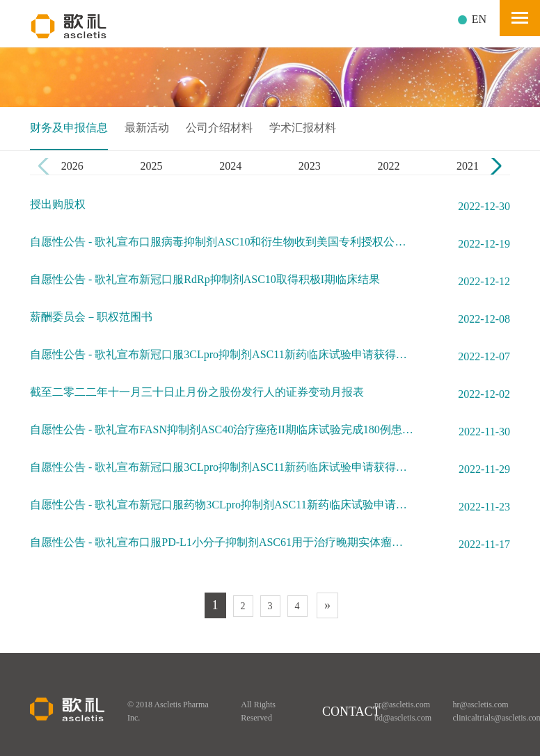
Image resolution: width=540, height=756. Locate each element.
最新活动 (147, 128)
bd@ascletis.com (403, 718)
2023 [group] (310, 166)
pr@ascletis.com (402, 705)
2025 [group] (151, 166)
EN (479, 19)
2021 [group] (468, 166)
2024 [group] (230, 166)
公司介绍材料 (219, 128)
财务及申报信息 (69, 128)
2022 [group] (388, 166)
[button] (494, 166)
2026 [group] (72, 166)
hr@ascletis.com (481, 705)
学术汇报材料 (303, 128)
